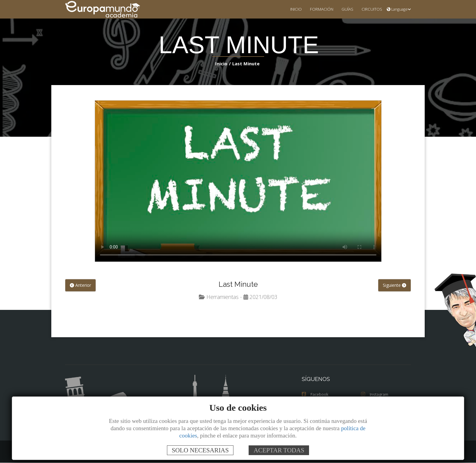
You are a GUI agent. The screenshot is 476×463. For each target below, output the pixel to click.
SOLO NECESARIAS (200, 450)
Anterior (80, 285)
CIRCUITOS (370, 9)
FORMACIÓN (317, 9)
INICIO (290, 9)
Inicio (222, 63)
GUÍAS (344, 9)
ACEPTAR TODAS (279, 450)
